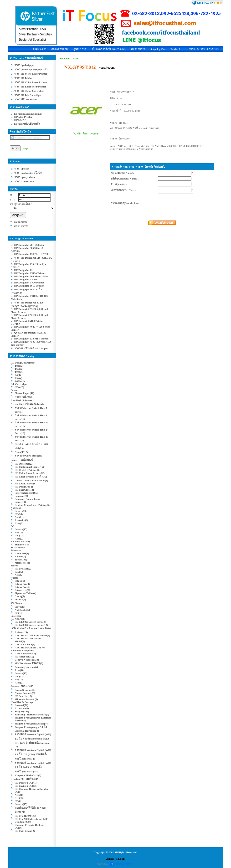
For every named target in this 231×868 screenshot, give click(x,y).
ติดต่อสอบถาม (59, 49)
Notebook (65, 58)
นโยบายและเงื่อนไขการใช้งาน (203, 49)
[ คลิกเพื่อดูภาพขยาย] (86, 134)
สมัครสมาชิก (138, 49)
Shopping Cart (158, 49)
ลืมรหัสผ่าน (21, 222)
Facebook (176, 49)
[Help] (25, 148)
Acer (76, 58)
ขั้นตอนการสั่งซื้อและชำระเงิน (109, 49)
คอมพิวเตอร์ (40, 49)
